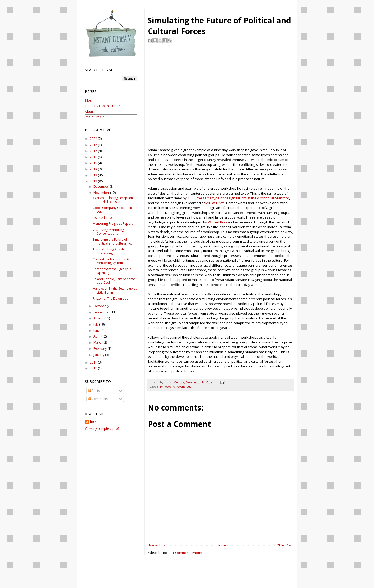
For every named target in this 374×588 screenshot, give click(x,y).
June (97, 330)
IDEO (191, 198)
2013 (94, 175)
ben (93, 422)
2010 (94, 368)
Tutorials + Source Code (103, 106)
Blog (88, 100)
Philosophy (167, 387)
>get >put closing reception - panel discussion (114, 200)
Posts (94, 391)
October (100, 306)
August (99, 318)
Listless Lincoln (104, 218)
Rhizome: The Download (111, 298)
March (98, 343)
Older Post (285, 545)
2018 (94, 145)
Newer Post (158, 545)
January (99, 355)
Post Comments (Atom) (185, 553)
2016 (94, 157)
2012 (94, 181)
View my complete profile (104, 429)
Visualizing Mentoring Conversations (108, 232)
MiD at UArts (215, 203)
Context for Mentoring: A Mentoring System (111, 261)
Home (221, 545)
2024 (94, 139)
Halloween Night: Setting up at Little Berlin (115, 290)
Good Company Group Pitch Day (114, 210)
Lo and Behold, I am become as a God (114, 281)
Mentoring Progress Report (113, 224)
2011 (94, 362)
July (96, 324)
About (89, 112)
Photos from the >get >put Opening (112, 271)
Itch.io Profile (95, 117)
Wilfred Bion (217, 222)
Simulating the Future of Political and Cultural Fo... (113, 241)
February (101, 349)
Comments (98, 399)
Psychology (184, 387)
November (102, 193)
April (97, 336)
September (102, 312)
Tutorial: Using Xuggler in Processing (111, 251)
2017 (94, 151)
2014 (94, 169)
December (102, 186)
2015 (94, 163)
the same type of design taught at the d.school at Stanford (243, 198)
